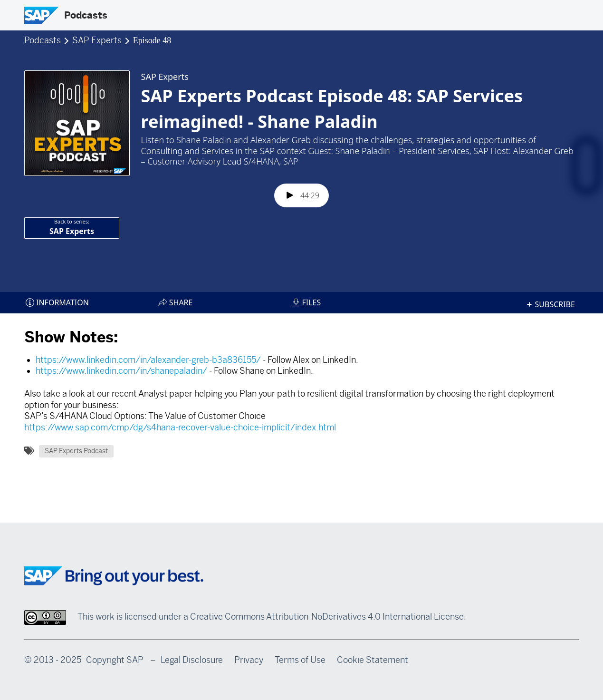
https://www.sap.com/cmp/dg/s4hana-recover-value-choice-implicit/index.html (180, 428)
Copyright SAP (115, 660)
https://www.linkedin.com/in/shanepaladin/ (121, 371)
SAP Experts (98, 40)
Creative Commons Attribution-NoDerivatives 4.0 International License (327, 617)
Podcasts (86, 15)
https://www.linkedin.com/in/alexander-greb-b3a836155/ (148, 360)
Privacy (249, 660)
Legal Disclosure (192, 660)
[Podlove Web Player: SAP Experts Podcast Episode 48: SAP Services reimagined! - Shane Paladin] (301, 178)
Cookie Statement (373, 660)
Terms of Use (300, 660)
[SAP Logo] (41, 15)
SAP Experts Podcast (76, 451)
